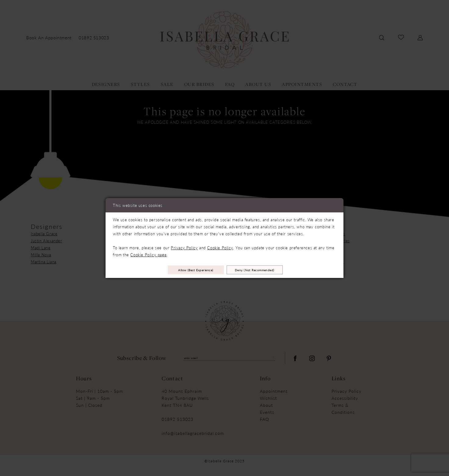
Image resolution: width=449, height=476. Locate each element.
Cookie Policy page (148, 253)
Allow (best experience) (184, 270)
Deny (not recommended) (267, 270)
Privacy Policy (184, 246)
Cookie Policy (220, 246)
